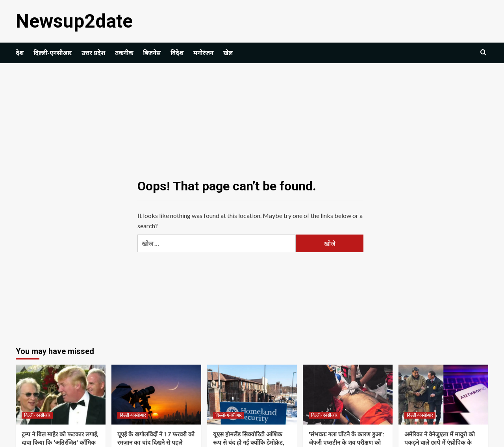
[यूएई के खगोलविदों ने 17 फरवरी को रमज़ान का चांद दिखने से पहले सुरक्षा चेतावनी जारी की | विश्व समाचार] (156, 395)
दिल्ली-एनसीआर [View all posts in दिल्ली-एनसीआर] (37, 415)
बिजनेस (152, 53)
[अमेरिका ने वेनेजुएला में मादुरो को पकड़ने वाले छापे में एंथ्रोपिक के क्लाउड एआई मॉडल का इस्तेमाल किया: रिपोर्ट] (443, 395)
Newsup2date (74, 21)
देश (20, 53)
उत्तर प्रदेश (93, 53)
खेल (228, 53)
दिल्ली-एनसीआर (53, 53)
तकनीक (124, 53)
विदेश (177, 53)
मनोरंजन (203, 53)
